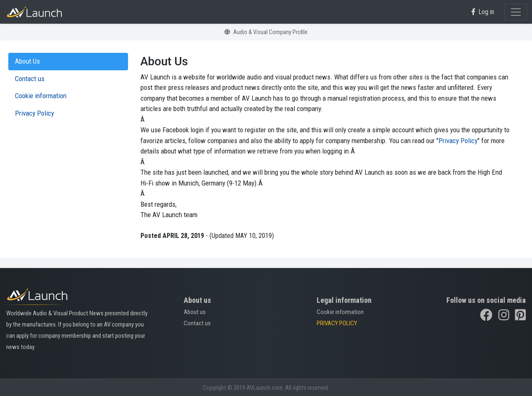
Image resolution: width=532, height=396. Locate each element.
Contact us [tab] (30, 79)
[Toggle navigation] (516, 12)
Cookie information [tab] (41, 96)
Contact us (197, 323)
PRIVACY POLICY (337, 323)
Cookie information (340, 312)
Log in (483, 12)
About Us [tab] (27, 61)
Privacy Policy (458, 141)
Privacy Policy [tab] (34, 113)
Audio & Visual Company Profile (266, 32)
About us (195, 312)
